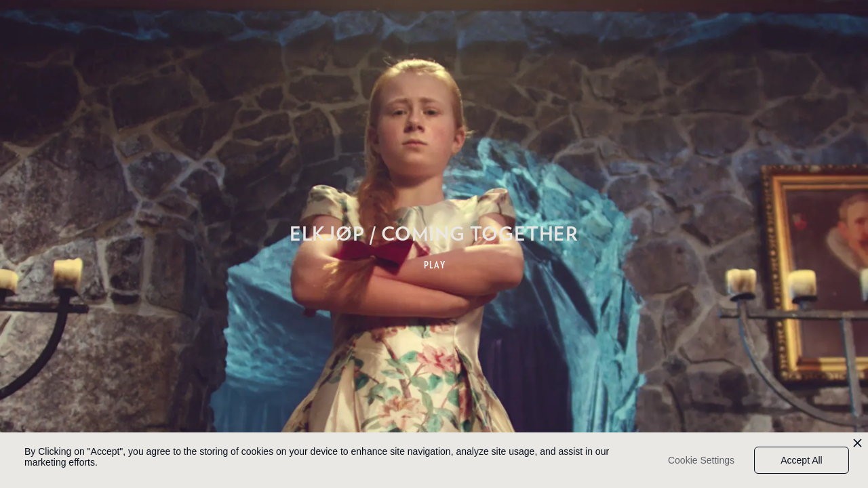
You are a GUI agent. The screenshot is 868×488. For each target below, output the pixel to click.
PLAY (435, 265)
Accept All (801, 460)
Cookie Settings (701, 460)
